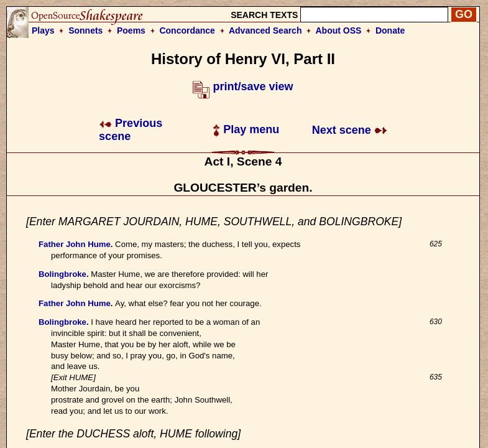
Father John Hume (75, 244)
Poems (131, 30)
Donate (390, 30)
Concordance (187, 30)
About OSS (339, 30)
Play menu (246, 129)
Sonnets (85, 30)
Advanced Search (265, 30)
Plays (43, 30)
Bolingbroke (62, 274)
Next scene (350, 130)
